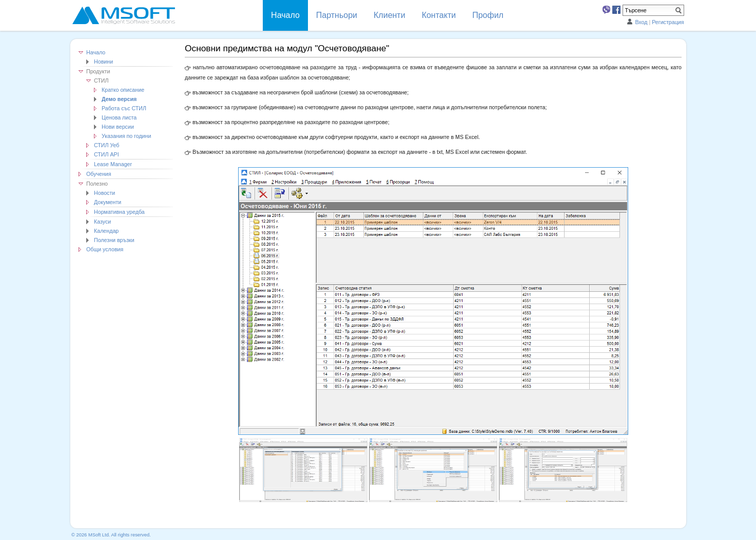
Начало (96, 52)
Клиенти (390, 15)
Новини (103, 62)
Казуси (102, 222)
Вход (641, 22)
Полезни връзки (114, 240)
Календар (106, 231)
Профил (488, 15)
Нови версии (118, 127)
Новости (104, 193)
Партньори (337, 15)
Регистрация (668, 22)
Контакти (439, 15)
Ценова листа (119, 117)
